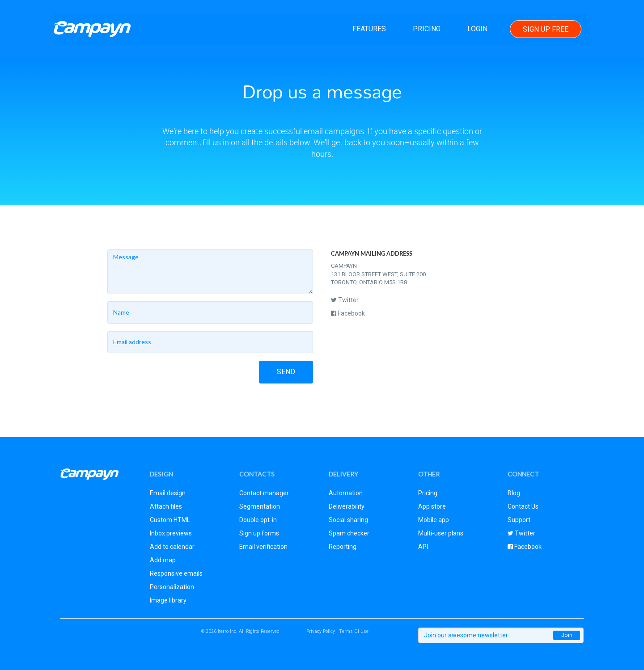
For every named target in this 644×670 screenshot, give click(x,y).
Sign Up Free (546, 29)
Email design (168, 493)
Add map (163, 560)
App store (432, 506)
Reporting (343, 547)
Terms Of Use (354, 631)
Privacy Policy (321, 631)
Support (519, 520)
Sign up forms (259, 533)
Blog (514, 493)
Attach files (166, 506)
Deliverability (347, 506)
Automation (346, 493)
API (423, 547)
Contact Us (523, 506)
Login (477, 29)
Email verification (263, 547)
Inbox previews (171, 533)
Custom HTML (170, 520)
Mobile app (434, 520)
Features (369, 29)
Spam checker (349, 533)
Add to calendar (172, 547)
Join (567, 635)
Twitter (345, 300)
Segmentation (260, 506)
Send (286, 372)
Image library (168, 600)
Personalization (172, 587)
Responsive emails (176, 573)
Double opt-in (258, 520)
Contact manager (264, 493)
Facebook (348, 313)
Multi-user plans (441, 533)
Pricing (427, 29)
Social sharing (348, 520)
